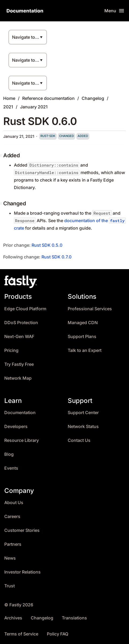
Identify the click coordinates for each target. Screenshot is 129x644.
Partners (13, 544)
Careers (12, 517)
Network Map (18, 378)
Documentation (20, 413)
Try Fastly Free (19, 364)
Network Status (83, 427)
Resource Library (22, 440)
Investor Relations (22, 572)
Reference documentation (48, 98)
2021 (8, 107)
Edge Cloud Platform (25, 309)
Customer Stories (22, 530)
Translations (74, 618)
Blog (9, 454)
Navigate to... (26, 37)
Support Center (83, 413)
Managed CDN (83, 323)
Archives (13, 618)
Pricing (11, 350)
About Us (14, 503)
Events (11, 468)
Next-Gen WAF (19, 337)
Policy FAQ (58, 634)
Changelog (93, 98)
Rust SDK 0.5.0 (47, 245)
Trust (10, 586)
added (83, 136)
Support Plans (82, 337)
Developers (16, 427)
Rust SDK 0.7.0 (56, 257)
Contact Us (79, 440)
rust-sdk (48, 136)
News (10, 558)
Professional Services (90, 309)
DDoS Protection (21, 323)
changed (67, 136)
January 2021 (34, 107)
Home (9, 98)
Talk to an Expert (85, 350)
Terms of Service (21, 634)
